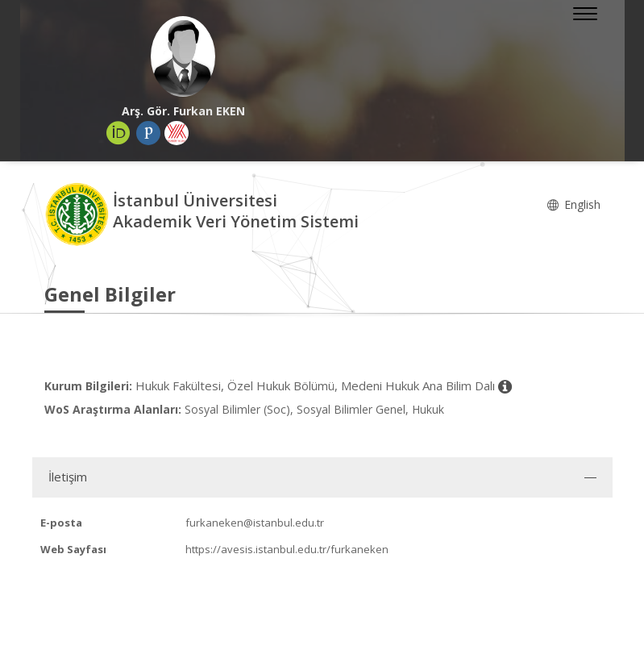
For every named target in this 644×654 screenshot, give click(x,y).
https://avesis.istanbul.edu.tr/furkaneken (287, 549)
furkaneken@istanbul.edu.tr (255, 523)
